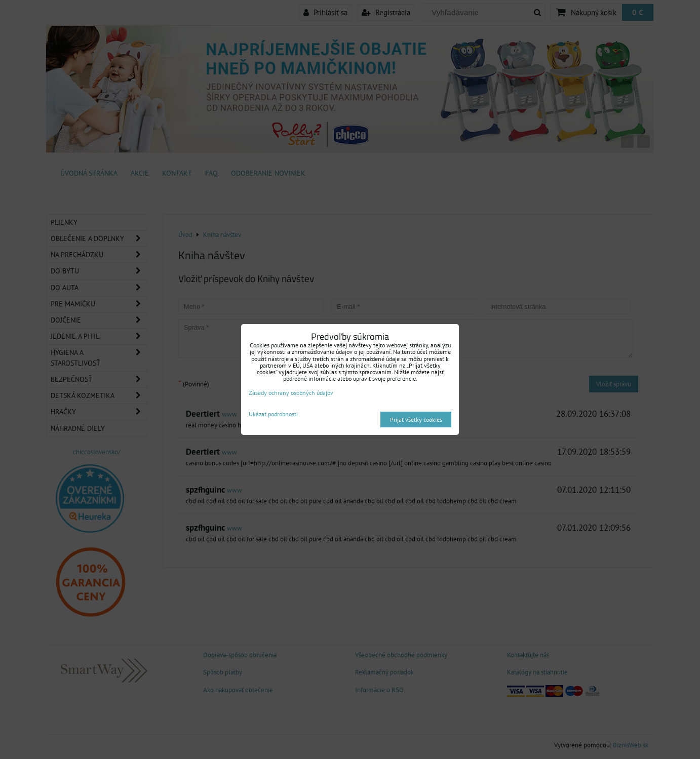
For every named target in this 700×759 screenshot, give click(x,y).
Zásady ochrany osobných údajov (291, 393)
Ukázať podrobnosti (273, 414)
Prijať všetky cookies (416, 420)
